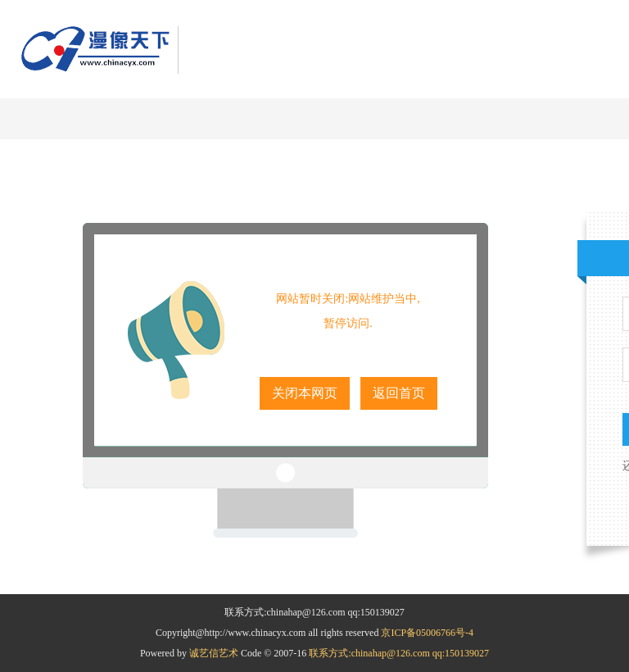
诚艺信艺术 (215, 653)
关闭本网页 (305, 393)
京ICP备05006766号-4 (427, 633)
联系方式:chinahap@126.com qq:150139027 (399, 653)
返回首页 (399, 393)
